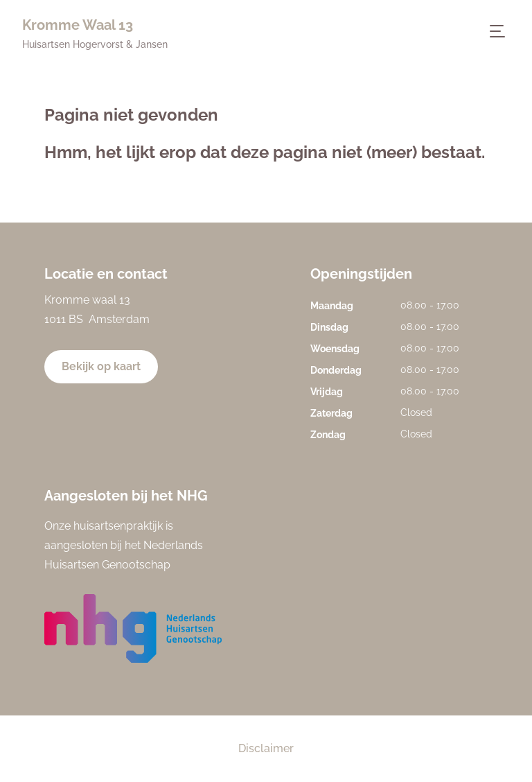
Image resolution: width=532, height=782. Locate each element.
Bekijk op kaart (101, 366)
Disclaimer (266, 748)
